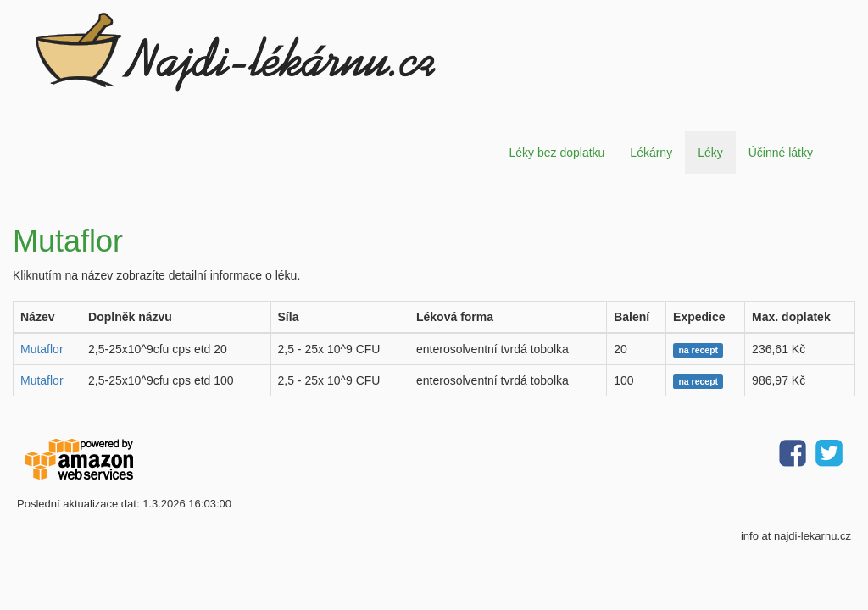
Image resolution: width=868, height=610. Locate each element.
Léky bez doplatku (556, 152)
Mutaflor (42, 349)
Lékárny (651, 152)
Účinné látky (781, 152)
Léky (710, 152)
